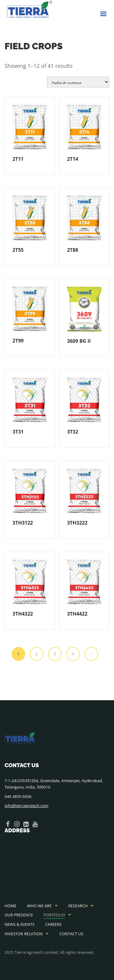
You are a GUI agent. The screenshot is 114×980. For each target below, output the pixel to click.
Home (10, 906)
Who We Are (39, 906)
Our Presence (19, 915)
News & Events (20, 924)
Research (78, 906)
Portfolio (54, 915)
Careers (54, 924)
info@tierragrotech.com (26, 806)
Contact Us (71, 934)
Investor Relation (24, 934)
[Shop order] (78, 82)
